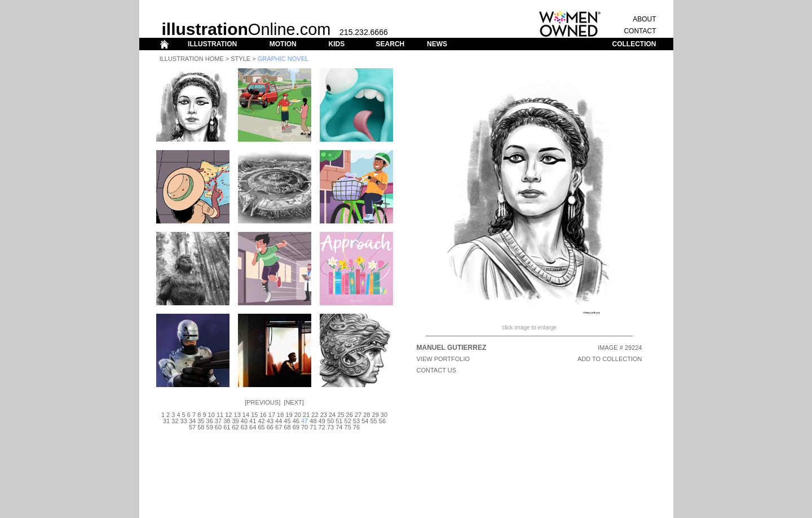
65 (261, 427)
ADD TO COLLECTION (610, 359)
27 (358, 415)
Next (294, 402)
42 (261, 421)
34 (192, 421)
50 (330, 421)
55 (373, 421)
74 (339, 427)
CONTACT (640, 31)
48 (313, 421)
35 (201, 421)
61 (227, 427)
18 (280, 415)
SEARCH (390, 44)
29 (376, 415)
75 (348, 427)
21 (306, 415)
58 (201, 427)
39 (235, 421)
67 (279, 427)
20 (298, 415)
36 (210, 421)
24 (332, 415)
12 (228, 415)
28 (367, 415)
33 (184, 421)
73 (330, 427)
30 (384, 415)
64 (253, 427)
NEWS (437, 44)
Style (240, 59)
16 (263, 415)
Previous (262, 402)
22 (315, 415)
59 (210, 427)
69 (296, 427)
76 (356, 427)
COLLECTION (634, 44)
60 (218, 427)
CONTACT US (437, 370)
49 (322, 421)
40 (244, 421)
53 (356, 421)
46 (296, 421)
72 (322, 427)
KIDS (336, 44)
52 (348, 421)
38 (227, 421)
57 (192, 427)
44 (279, 421)
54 (365, 421)
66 (270, 427)
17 (272, 415)
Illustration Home (192, 59)
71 (313, 427)
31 (166, 421)
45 (287, 421)
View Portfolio (443, 359)
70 (304, 427)
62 (235, 427)
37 (218, 421)
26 (350, 415)
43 (270, 421)
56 (382, 421)
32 (175, 421)
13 (237, 415)
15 (254, 415)
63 (244, 427)
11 (220, 415)
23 (324, 415)
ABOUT (644, 19)
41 (253, 421)
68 (287, 427)
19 (289, 415)
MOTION (283, 44)
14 (246, 415)
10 (211, 415)
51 (339, 421)
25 (341, 415)
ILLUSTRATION (212, 44)
